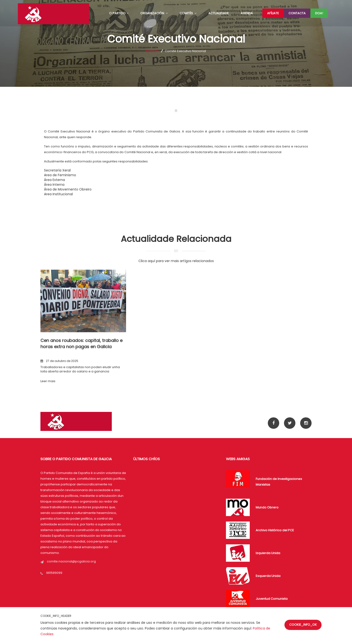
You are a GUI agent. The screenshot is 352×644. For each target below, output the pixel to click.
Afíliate (273, 13)
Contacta (297, 13)
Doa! (319, 13)
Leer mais (48, 381)
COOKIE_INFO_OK (303, 625)
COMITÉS (188, 13)
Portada (152, 51)
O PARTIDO (119, 13)
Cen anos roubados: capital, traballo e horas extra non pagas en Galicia (81, 344)
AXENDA (247, 13)
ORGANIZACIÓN (154, 13)
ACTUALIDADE (219, 13)
